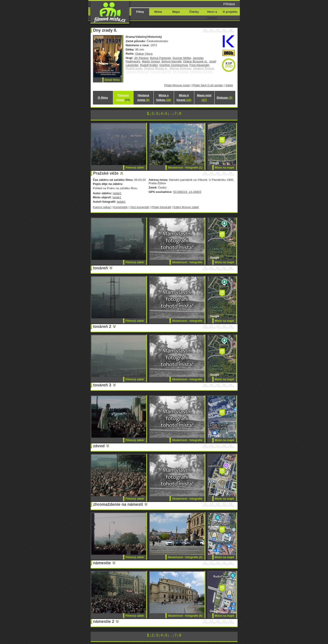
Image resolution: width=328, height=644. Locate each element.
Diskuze (224, 98)
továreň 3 (102, 385)
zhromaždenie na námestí (118, 504)
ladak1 (117, 193)
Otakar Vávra (144, 54)
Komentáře (120, 207)
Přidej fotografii (161, 207)
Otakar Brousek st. (195, 61)
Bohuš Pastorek (160, 58)
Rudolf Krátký (149, 65)
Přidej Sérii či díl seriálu (208, 85)
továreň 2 (102, 327)
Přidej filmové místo (177, 85)
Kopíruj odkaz (102, 207)
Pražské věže (106, 173)
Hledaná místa (143, 98)
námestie (102, 563)
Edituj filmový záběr (186, 207)
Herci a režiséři (212, 15)
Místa (158, 12)
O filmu (103, 98)
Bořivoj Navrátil (171, 61)
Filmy (140, 12)
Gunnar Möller (182, 58)
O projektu (230, 12)
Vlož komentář (140, 207)
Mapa (176, 12)
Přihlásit (229, 4)
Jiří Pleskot (141, 58)
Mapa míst (204, 98)
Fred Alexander (199, 65)
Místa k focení (184, 98)
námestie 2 (104, 621)
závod (99, 446)
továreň (101, 268)
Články (194, 12)
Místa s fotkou (164, 98)
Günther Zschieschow (174, 65)
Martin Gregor (151, 61)
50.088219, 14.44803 (187, 192)
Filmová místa (123, 98)
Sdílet (229, 85)
